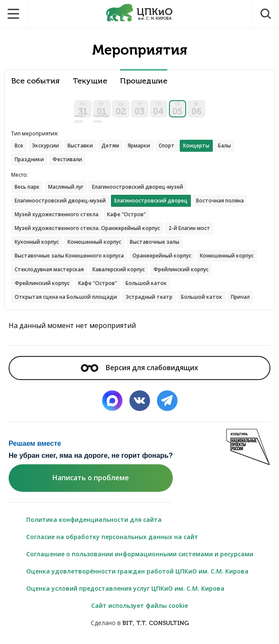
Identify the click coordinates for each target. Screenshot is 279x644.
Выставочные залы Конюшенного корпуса (69, 256)
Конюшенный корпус (94, 242)
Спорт (167, 146)
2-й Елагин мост (189, 228)
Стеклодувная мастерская (49, 269)
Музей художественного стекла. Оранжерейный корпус (87, 228)
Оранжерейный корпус (162, 256)
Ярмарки (139, 146)
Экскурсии (45, 146)
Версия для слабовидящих (139, 368)
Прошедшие (144, 81)
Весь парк (27, 187)
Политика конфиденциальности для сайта (94, 520)
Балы (224, 146)
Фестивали (67, 159)
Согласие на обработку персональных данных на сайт (112, 537)
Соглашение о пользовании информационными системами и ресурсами (140, 554)
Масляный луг (66, 187)
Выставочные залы (155, 242)
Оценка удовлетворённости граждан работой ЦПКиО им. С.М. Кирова (137, 571)
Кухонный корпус (37, 242)
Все (19, 146)
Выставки (80, 146)
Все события (35, 81)
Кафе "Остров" (126, 214)
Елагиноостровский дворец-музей (138, 187)
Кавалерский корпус (119, 269)
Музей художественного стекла (57, 214)
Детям (110, 146)
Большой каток (146, 283)
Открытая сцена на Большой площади (66, 297)
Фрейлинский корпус (181, 269)
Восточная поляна (220, 201)
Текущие (90, 81)
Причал (240, 297)
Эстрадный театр (149, 297)
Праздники (29, 159)
